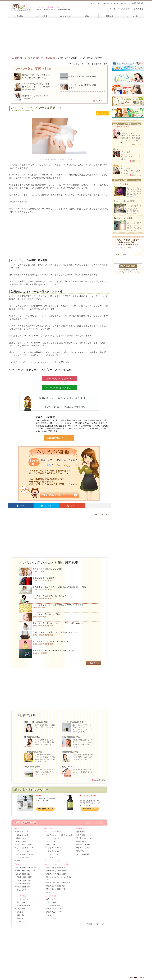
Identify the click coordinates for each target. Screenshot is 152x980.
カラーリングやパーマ (25, 848)
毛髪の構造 (81, 832)
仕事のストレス (22, 832)
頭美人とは (139, 9)
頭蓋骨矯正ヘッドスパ (55, 912)
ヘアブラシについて (54, 851)
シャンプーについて (54, 832)
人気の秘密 (21, 909)
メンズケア (51, 857)
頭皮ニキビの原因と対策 (56, 867)
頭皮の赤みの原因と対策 (56, 886)
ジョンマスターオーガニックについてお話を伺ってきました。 (131, 157)
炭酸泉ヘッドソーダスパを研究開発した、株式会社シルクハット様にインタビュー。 (131, 139)
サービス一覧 (132, 16)
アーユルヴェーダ (53, 918)
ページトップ (102, 514)
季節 (18, 861)
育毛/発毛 (80, 851)
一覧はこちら (98, 101)
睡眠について (22, 838)
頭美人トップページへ (96, 924)
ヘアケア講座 (42, 16)
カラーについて (52, 841)
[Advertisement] (76, 38)
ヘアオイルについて (54, 848)
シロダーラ (51, 915)
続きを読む (130, 196)
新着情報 (110, 16)
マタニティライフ (83, 848)
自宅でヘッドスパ (23, 906)
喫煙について (22, 841)
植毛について (68, 767)
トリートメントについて (56, 838)
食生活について (22, 835)
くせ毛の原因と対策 (33, 752)
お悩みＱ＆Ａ (21, 922)
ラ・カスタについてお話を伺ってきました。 (131, 172)
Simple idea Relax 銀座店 (124, 201)
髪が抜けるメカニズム (85, 841)
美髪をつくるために (84, 845)
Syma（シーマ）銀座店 (123, 218)
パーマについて (52, 845)
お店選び (20, 912)
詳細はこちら (136, 144)
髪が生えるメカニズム (85, 838)
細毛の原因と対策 (32, 737)
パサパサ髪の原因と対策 (73, 722)
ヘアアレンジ (65, 16)
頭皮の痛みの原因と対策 (56, 889)
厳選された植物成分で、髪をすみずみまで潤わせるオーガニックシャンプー (90, 803)
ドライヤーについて (24, 851)
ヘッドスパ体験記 (83, 854)
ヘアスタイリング (53, 861)
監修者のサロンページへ (59, 438)
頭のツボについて (53, 892)
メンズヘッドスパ (53, 906)
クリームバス (51, 902)
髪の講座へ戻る (99, 780)
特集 (87, 16)
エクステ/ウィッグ (24, 857)
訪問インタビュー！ (128, 133)
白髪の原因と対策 (70, 752)
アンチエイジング (53, 854)
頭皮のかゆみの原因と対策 (57, 874)
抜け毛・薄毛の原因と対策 (36, 722)
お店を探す (19, 16)
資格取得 (20, 918)
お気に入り (102, 113)
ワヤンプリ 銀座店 (121, 184)
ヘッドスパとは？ (23, 899)
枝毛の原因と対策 (32, 767)
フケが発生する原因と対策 (57, 871)
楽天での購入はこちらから (59, 379)
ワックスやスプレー (24, 845)
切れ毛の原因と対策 (71, 737)
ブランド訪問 (125, 152)
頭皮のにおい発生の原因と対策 (58, 883)
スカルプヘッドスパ (54, 909)
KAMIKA (38, 796)
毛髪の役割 (81, 835)
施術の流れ (21, 915)
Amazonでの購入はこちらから (59, 388)
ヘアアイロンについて (25, 854)
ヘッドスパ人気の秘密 (120, 9)
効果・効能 (21, 902)
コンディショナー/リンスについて (59, 835)
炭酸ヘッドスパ (52, 899)
